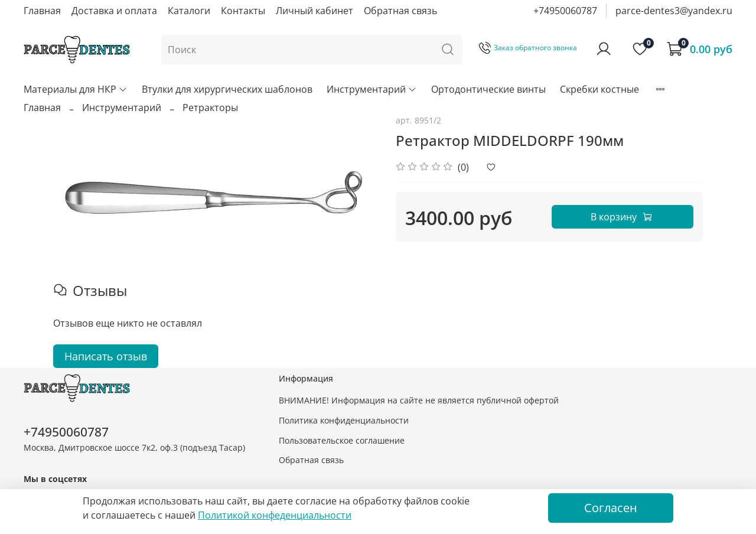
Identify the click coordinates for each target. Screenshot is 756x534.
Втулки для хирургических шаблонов (227, 89)
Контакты (243, 11)
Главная (42, 11)
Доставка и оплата (114, 11)
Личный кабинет (315, 11)
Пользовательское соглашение (342, 440)
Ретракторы (210, 108)
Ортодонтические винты (488, 89)
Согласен (611, 508)
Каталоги (189, 11)
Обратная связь (400, 11)
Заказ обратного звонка (528, 48)
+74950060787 (565, 11)
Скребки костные (599, 89)
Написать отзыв (106, 356)
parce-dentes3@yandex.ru (674, 11)
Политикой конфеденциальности (275, 515)
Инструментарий (372, 89)
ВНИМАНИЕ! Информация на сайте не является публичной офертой (419, 400)
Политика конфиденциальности (344, 420)
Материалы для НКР (76, 89)
